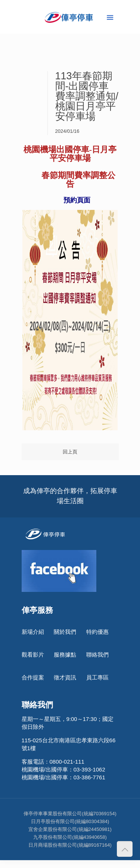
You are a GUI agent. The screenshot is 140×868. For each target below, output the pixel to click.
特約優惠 (97, 632)
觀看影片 (33, 655)
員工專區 (97, 677)
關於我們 (65, 632)
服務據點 (65, 655)
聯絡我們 (97, 655)
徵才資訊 (65, 677)
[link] (70, 175)
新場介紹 (33, 632)
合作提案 (33, 677)
